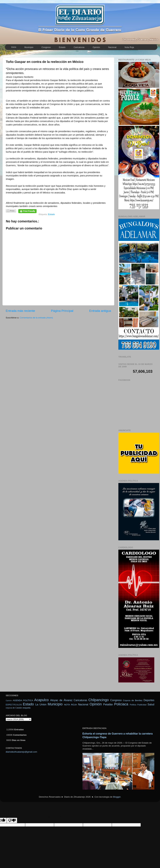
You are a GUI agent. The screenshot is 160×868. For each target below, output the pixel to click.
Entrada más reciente (20, 311)
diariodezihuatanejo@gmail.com (21, 752)
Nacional (112, 47)
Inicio (14, 47)
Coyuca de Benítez (133, 700)
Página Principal (62, 311)
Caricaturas (79, 47)
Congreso (46, 47)
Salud (151, 704)
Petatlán (108, 704)
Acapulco (41, 700)
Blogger (117, 797)
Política (133, 705)
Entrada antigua (100, 311)
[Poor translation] (12, 820)
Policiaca (121, 704)
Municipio (29, 47)
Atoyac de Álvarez (61, 700)
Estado (62, 47)
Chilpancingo (99, 700)
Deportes (149, 700)
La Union (41, 704)
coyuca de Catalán (14, 708)
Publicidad (142, 705)
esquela (27, 708)
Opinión (9, 700)
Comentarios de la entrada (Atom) (36, 318)
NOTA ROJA (70, 705)
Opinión (96, 47)
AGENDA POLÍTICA (23, 700)
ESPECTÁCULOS (14, 705)
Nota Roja (129, 47)
